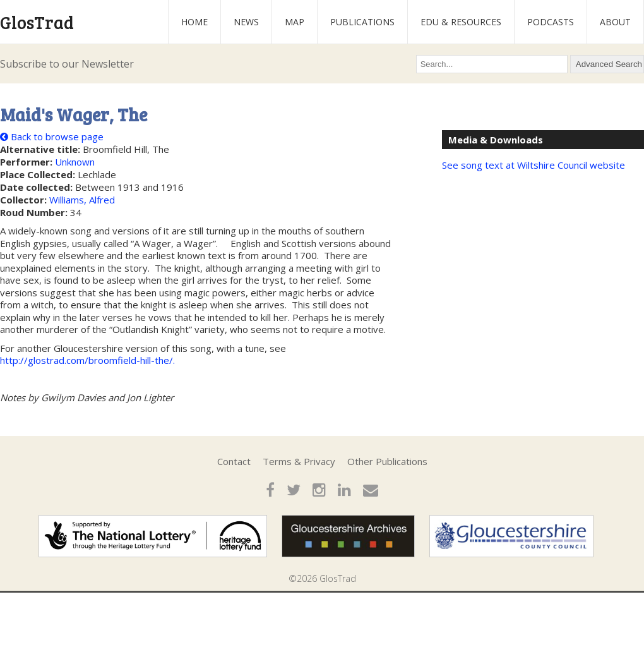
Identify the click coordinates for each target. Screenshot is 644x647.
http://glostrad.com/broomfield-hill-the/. (87, 360)
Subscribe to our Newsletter (67, 64)
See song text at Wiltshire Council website (534, 165)
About (615, 22)
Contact (234, 461)
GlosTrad (37, 22)
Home (194, 22)
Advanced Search (609, 64)
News (246, 22)
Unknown (75, 162)
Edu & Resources (461, 22)
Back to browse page (52, 136)
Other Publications (387, 461)
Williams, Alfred (82, 200)
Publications (362, 22)
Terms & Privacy (299, 461)
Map (295, 22)
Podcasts (551, 22)
